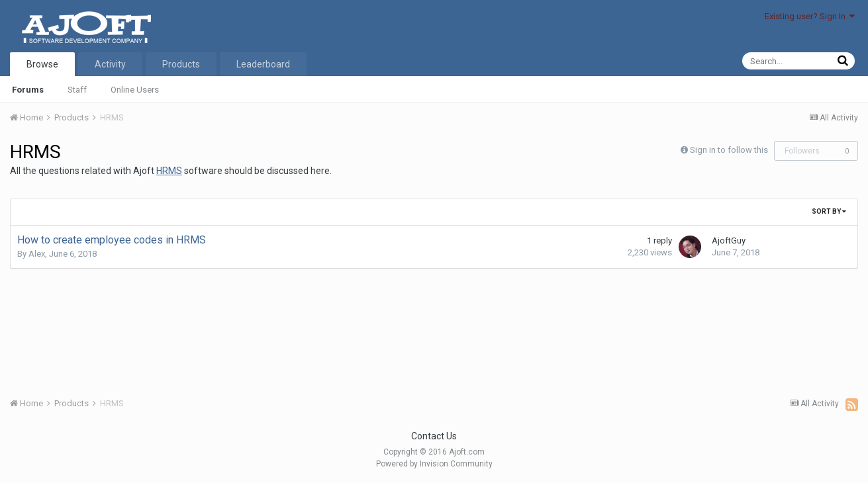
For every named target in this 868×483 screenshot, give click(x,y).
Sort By (829, 211)
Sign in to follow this (729, 150)
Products (181, 64)
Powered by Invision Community (434, 464)
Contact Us (434, 436)
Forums (28, 90)
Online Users (135, 90)
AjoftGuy (729, 241)
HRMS (169, 171)
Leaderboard (263, 64)
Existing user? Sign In (810, 16)
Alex (37, 254)
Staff (77, 90)
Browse (42, 64)
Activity (110, 64)
